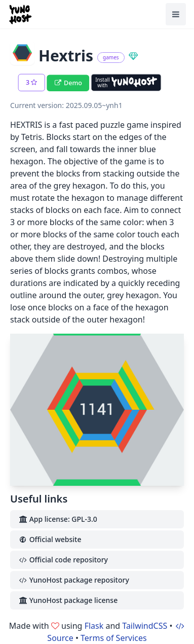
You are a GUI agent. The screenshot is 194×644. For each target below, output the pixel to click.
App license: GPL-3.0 (58, 519)
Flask (94, 626)
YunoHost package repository (74, 580)
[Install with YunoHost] (126, 83)
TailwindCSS (145, 626)
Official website (50, 539)
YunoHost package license (68, 600)
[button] (32, 83)
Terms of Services (114, 638)
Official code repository (63, 560)
